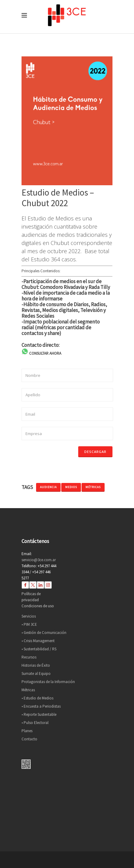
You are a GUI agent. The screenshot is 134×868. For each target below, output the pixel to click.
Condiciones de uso (38, 606)
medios (71, 487)
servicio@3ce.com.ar (39, 560)
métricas (93, 487)
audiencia (48, 487)
